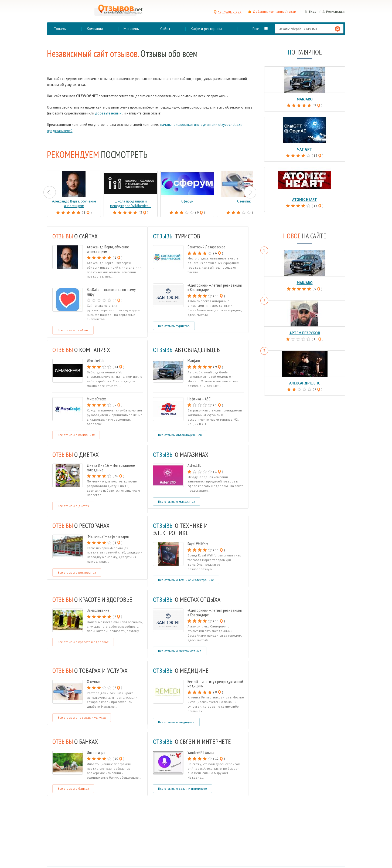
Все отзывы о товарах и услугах (82, 717)
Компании (95, 29)
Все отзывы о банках (73, 788)
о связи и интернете (193, 741)
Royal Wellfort (198, 544)
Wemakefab (96, 361)
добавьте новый (108, 113)
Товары (60, 29)
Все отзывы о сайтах (73, 330)
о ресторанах (82, 525)
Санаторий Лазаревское (206, 247)
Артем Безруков (305, 332)
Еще (256, 29)
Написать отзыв (227, 11)
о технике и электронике (181, 529)
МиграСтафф (96, 399)
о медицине (182, 670)
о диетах (76, 454)
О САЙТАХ (76, 236)
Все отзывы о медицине (176, 722)
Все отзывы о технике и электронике (186, 580)
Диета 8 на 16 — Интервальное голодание (111, 468)
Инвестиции (96, 753)
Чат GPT (305, 149)
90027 (120, 11)
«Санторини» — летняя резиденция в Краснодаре (215, 288)
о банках (76, 741)
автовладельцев (188, 350)
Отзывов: (107, 11)
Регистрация (334, 11)
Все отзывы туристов (174, 326)
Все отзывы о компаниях (76, 435)
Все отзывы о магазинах (177, 501)
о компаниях (83, 350)
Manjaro (194, 361)
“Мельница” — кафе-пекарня (108, 536)
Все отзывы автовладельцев (180, 435)
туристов (177, 236)
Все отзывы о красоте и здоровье (83, 642)
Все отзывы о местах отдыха (180, 651)
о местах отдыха (188, 599)
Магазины (132, 29)
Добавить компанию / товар (274, 11)
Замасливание (98, 610)
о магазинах (182, 454)
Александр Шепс (305, 382)
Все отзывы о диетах (73, 506)
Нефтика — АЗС (199, 399)
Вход (311, 11)
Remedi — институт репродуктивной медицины (215, 684)
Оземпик (94, 682)
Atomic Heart (305, 199)
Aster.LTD (195, 465)
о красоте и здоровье (94, 599)
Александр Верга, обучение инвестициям (108, 249)
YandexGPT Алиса (201, 753)
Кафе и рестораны (206, 29)
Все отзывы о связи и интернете (183, 788)
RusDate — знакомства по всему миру (111, 292)
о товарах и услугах (91, 670)
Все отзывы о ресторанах (77, 573)
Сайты (165, 29)
